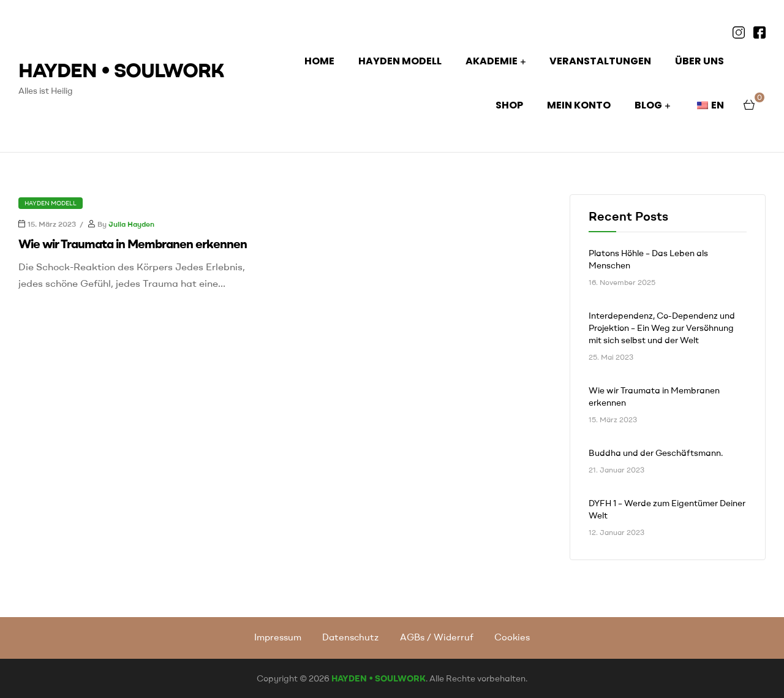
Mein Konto (579, 105)
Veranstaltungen (600, 61)
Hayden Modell (51, 203)
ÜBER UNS (699, 61)
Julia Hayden (131, 224)
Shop (509, 105)
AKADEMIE (492, 61)
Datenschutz (350, 637)
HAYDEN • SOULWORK (121, 70)
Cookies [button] (512, 637)
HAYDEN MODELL (400, 61)
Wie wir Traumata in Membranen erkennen (133, 244)
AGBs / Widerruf (437, 637)
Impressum (278, 637)
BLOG (648, 105)
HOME (319, 61)
